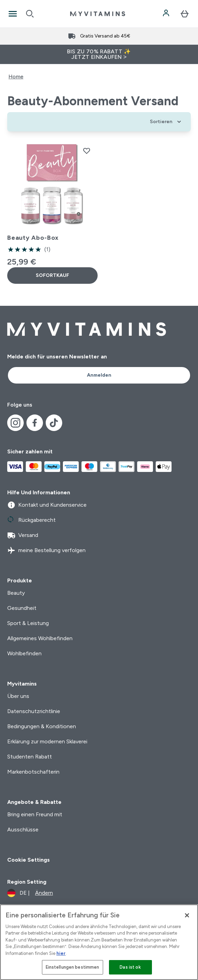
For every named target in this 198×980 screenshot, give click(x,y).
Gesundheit (22, 608)
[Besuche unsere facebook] (35, 423)
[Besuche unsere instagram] (15, 423)
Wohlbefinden (24, 653)
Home (16, 77)
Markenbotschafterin (33, 772)
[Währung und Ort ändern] (30, 893)
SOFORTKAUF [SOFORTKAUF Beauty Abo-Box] (52, 275)
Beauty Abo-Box (33, 238)
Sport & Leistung (28, 623)
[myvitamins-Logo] (98, 14)
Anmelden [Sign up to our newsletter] (99, 375)
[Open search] (30, 14)
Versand (23, 535)
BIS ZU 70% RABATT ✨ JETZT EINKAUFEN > (99, 54)
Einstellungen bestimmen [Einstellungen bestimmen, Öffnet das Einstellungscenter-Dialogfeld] (73, 967)
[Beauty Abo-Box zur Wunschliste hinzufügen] (87, 151)
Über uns (18, 696)
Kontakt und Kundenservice (47, 505)
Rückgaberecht (31, 520)
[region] (99, 942)
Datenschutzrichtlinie (34, 711)
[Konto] (167, 14)
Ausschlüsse (23, 830)
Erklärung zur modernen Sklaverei (47, 741)
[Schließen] (187, 915)
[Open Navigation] (13, 14)
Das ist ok (130, 967)
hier (61, 953)
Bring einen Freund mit (35, 814)
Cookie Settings (29, 860)
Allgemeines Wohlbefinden (40, 638)
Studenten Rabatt (30, 757)
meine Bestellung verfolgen (46, 550)
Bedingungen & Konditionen (42, 726)
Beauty (16, 593)
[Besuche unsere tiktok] (54, 423)
